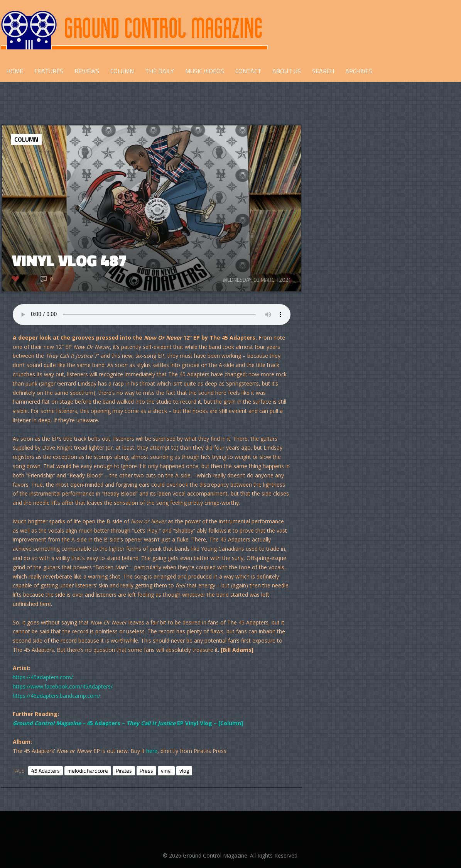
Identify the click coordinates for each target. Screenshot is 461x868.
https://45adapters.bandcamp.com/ (57, 696)
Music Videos (205, 71)
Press (146, 771)
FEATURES (49, 71)
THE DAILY (160, 71)
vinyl (166, 771)
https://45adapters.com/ (43, 677)
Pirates (124, 771)
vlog (184, 771)
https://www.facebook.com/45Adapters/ (63, 686)
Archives (359, 71)
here (152, 751)
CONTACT (248, 71)
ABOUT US (287, 71)
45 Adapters (46, 771)
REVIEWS (87, 71)
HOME (15, 71)
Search (323, 71)
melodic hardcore (88, 771)
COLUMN (122, 71)
